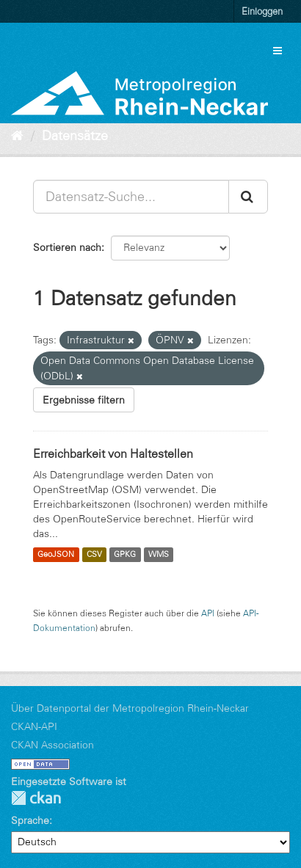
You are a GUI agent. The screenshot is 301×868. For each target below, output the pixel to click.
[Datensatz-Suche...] (131, 197)
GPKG (125, 555)
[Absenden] (248, 197)
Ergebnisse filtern (84, 400)
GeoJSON (56, 555)
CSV (94, 555)
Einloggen (262, 11)
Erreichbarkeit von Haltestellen (113, 453)
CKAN (36, 798)
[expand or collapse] (278, 51)
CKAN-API (34, 726)
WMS (159, 555)
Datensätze (75, 136)
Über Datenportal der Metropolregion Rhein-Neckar (130, 708)
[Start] (17, 136)
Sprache (30, 820)
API (208, 613)
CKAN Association (52, 745)
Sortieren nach (67, 247)
